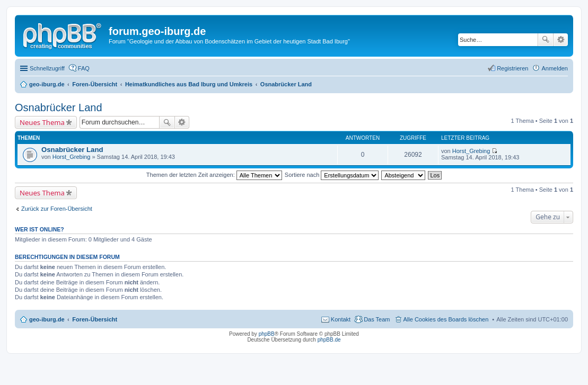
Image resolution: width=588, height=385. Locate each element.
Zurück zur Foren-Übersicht (57, 209)
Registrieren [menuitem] (512, 68)
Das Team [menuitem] (377, 319)
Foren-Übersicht (95, 319)
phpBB (267, 334)
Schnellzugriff (47, 68)
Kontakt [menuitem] (341, 319)
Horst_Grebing (72, 157)
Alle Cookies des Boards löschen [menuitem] (446, 319)
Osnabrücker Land (59, 108)
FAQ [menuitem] (84, 68)
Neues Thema (42, 122)
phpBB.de (329, 340)
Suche (546, 40)
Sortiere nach (332, 175)
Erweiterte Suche (561, 40)
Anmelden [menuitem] (555, 68)
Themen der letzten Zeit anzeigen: (214, 175)
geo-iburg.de (47, 319)
